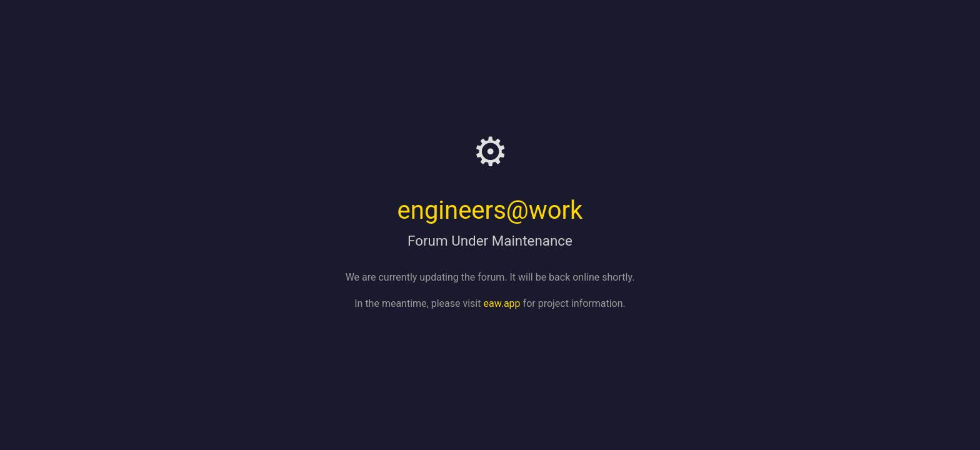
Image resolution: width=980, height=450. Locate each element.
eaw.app (502, 303)
